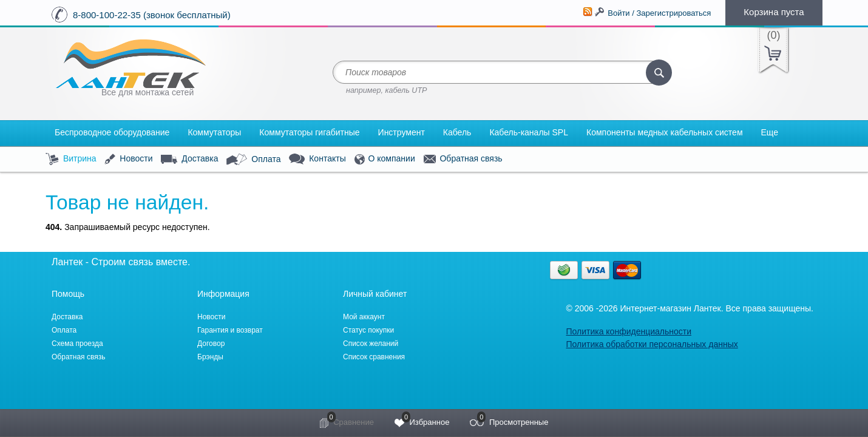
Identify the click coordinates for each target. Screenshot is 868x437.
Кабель (457, 132)
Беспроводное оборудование (112, 132)
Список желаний (371, 344)
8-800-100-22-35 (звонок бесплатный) (152, 15)
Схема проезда (77, 344)
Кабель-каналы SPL (529, 132)
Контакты (317, 159)
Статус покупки (368, 330)
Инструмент (402, 132)
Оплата (253, 160)
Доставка (189, 159)
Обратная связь (463, 159)
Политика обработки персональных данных (652, 344)
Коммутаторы (214, 132)
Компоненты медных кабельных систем (665, 132)
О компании (385, 159)
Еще (770, 132)
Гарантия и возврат (230, 330)
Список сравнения (374, 357)
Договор (211, 344)
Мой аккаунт (364, 317)
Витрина (71, 159)
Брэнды (210, 357)
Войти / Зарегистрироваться (659, 13)
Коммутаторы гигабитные (309, 132)
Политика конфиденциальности (629, 331)
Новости (128, 159)
